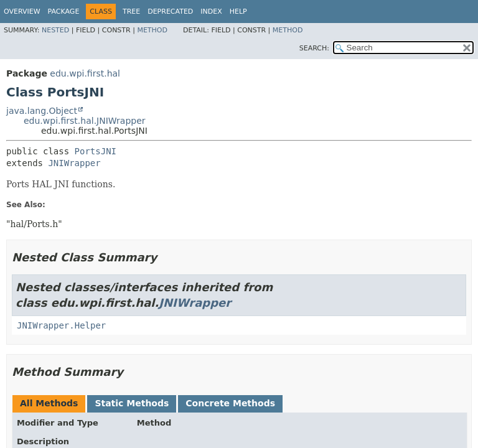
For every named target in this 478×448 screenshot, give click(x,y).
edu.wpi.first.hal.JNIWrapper (85, 121)
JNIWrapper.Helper (61, 325)
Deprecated (170, 12)
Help (238, 12)
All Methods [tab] (49, 403)
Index (211, 12)
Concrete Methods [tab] (230, 403)
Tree (131, 12)
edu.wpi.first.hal (85, 73)
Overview (22, 12)
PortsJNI (96, 151)
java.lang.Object (42, 111)
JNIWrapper (74, 163)
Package (64, 12)
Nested (55, 30)
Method (152, 30)
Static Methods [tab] (132, 403)
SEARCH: (314, 48)
